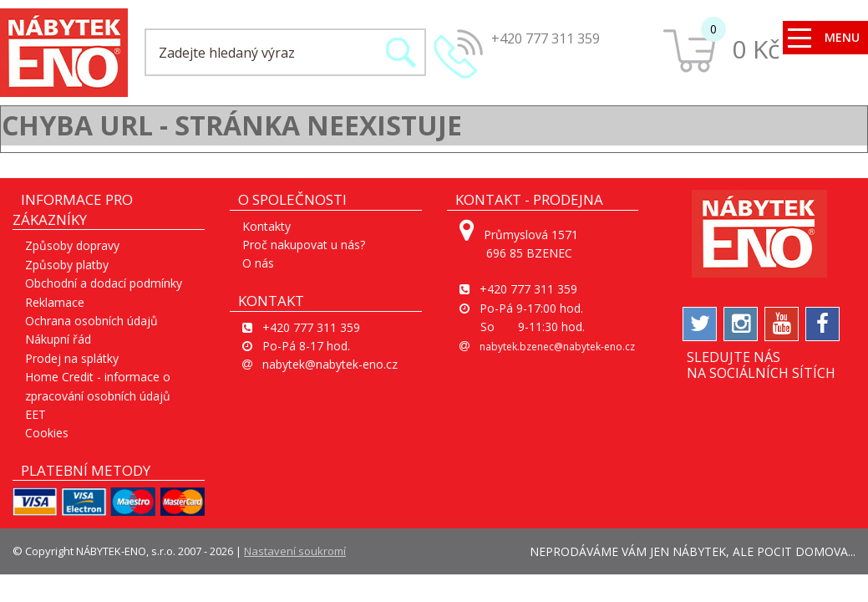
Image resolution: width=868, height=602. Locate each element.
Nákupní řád (58, 339)
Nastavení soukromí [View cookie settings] (295, 551)
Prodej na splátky (72, 358)
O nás (258, 263)
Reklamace (55, 302)
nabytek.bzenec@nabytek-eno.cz (557, 347)
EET (36, 414)
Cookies (47, 433)
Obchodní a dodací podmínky (104, 283)
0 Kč (756, 49)
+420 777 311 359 (546, 38)
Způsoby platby (67, 265)
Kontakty (266, 226)
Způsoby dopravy (72, 245)
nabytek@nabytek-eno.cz (330, 364)
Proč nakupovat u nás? (304, 245)
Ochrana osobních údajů (91, 321)
